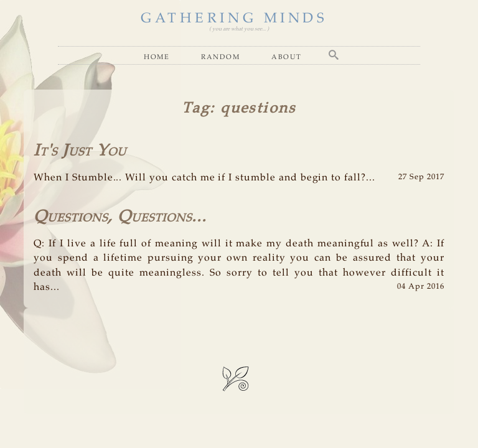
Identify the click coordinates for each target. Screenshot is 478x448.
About (287, 57)
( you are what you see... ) (239, 29)
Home (157, 57)
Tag (196, 109)
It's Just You (80, 151)
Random (220, 57)
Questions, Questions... (120, 217)
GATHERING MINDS (234, 19)
